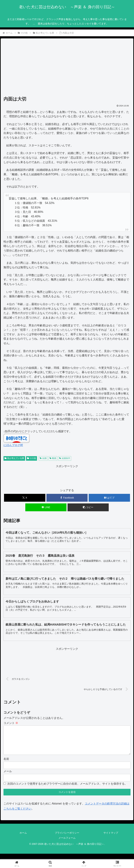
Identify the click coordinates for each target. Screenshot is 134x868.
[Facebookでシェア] (67, 498)
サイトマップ (111, 838)
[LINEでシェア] (46, 507)
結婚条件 (65, 458)
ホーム (23, 838)
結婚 (43, 458)
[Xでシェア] (25, 498)
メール (8, 777)
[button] (88, 507)
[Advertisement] (67, 68)
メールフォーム (67, 843)
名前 (6, 764)
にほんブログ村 (13, 445)
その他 (32, 458)
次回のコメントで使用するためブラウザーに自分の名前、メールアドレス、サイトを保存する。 (67, 789)
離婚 (53, 458)
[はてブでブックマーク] (109, 498)
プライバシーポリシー (67, 838)
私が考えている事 (14, 458)
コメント (11, 723)
